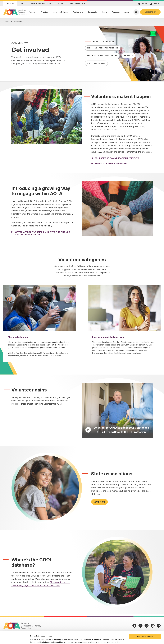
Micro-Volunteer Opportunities (102, 55)
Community (18, 22)
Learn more (99, 502)
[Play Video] (117, 410)
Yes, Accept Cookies (145, 625)
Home (7, 22)
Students (128, 55)
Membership (150, 12)
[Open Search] (136, 12)
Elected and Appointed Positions (103, 48)
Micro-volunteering (18, 337)
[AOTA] (19, 12)
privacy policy (79, 633)
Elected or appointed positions (108, 337)
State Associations (96, 63)
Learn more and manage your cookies (45, 640)
